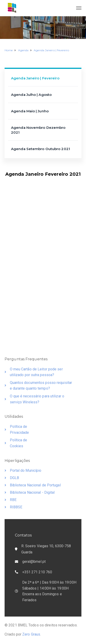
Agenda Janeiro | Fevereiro (35, 78)
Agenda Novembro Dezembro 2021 (38, 130)
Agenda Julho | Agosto (31, 95)
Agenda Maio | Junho (30, 111)
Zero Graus (31, 634)
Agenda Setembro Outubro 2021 (40, 149)
